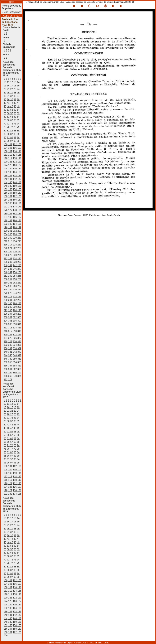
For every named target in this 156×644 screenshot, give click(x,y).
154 (15, 189)
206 (15, 234)
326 (15, 338)
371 (19, 376)
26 (8, 93)
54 (18, 110)
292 (6, 310)
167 (19, 200)
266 (15, 286)
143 (19, 179)
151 (19, 186)
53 (15, 110)
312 (6, 328)
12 (12, 82)
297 (10, 314)
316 (6, 331)
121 (10, 162)
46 (8, 106)
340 (6, 352)
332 (6, 345)
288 (6, 307)
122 (15, 162)
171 (19, 203)
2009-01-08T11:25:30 (99, 643)
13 (15, 82)
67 (12, 120)
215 (19, 241)
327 (19, 338)
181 (10, 214)
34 (18, 96)
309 (10, 324)
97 (12, 141)
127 (19, 165)
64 (18, 117)
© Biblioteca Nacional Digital (60, 643)
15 (5, 86)
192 (6, 224)
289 (10, 307)
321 (10, 335)
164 (6, 200)
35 (5, 99)
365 (10, 373)
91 (8, 138)
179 (19, 210)
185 (10, 217)
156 (6, 193)
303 (19, 317)
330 (15, 341)
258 (15, 279)
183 (19, 214)
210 (15, 238)
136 (6, 176)
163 (19, 196)
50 (5, 110)
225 (10, 252)
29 (18, 93)
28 (15, 93)
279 (19, 297)
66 (8, 120)
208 (6, 238)
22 (12, 89)
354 (15, 362)
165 (10, 200)
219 (19, 245)
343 (19, 352)
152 (6, 189)
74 (18, 124)
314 (15, 328)
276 (6, 297)
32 (12, 96)
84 (18, 131)
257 (10, 279)
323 (19, 335)
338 (15, 348)
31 (8, 96)
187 (19, 217)
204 (6, 234)
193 (10, 224)
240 (6, 265)
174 (15, 207)
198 (15, 227)
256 (6, 279)
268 (6, 290)
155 (19, 189)
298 (15, 314)
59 (18, 113)
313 (10, 328)
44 (18, 103)
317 (10, 331)
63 (15, 117)
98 (15, 141)
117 (10, 158)
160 (6, 196)
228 (6, 255)
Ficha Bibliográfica (12, 12)
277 (10, 297)
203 (19, 231)
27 (12, 93)
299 (19, 314)
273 (10, 293)
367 (19, 373)
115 (19, 155)
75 (5, 127)
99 (18, 141)
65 (5, 120)
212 (6, 241)
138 (15, 176)
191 (19, 220)
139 (19, 176)
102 (15, 144)
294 (15, 310)
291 (19, 307)
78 (15, 127)
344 (6, 355)
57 (12, 113)
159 (19, 193)
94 (18, 138)
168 (6, 203)
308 (6, 324)
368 (6, 376)
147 (19, 182)
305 (10, 321)
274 (15, 293)
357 (10, 366)
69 (18, 120)
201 (10, 231)
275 (19, 293)
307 (19, 321)
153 (10, 189)
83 (15, 131)
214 (15, 241)
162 (15, 196)
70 (5, 124)
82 (12, 131)
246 (15, 269)
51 (8, 110)
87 (12, 134)
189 (10, 220)
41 (8, 103)
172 (6, 207)
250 (15, 272)
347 (19, 355)
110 (15, 151)
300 (6, 317)
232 (6, 259)
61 (8, 117)
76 (8, 127)
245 (10, 269)
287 (19, 303)
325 (10, 338)
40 (5, 103)
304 (6, 321)
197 (10, 227)
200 (6, 231)
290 (15, 307)
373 (10, 380)
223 (19, 248)
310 (15, 324)
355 (19, 362)
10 (5, 82)
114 (15, 155)
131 (19, 169)
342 (15, 352)
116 (6, 158)
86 (8, 134)
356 (6, 366)
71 (8, 124)
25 (5, 93)
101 (10, 144)
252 (6, 276)
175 (19, 207)
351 (19, 359)
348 (6, 359)
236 (6, 262)
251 (19, 272)
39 (18, 99)
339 (19, 348)
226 (15, 252)
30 (5, 96)
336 (6, 348)
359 (19, 366)
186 (15, 217)
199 (19, 227)
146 (15, 182)
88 (15, 134)
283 (19, 300)
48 (15, 106)
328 (6, 341)
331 (19, 341)
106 (15, 148)
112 (6, 155)
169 (10, 203)
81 (8, 131)
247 (19, 269)
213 (10, 241)
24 (18, 89)
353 (10, 362)
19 (18, 86)
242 (15, 265)
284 (6, 303)
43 (15, 103)
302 (15, 317)
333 (10, 345)
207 (19, 234)
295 (19, 310)
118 (15, 158)
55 (5, 113)
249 (10, 272)
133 (10, 172)
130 (15, 169)
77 (12, 127)
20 (5, 89)
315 (19, 328)
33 (15, 96)
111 (19, 151)
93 (15, 138)
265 (10, 286)
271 (19, 290)
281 (10, 300)
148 (6, 186)
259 (19, 279)
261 (10, 283)
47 (12, 106)
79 (18, 127)
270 (15, 290)
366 (15, 373)
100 (6, 144)
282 (15, 300)
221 (10, 248)
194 (15, 224)
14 (18, 82)
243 (19, 265)
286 (15, 303)
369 (10, 376)
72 (12, 124)
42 (12, 103)
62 (12, 117)
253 (10, 276)
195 (19, 224)
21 (8, 89)
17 (12, 86)
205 (10, 234)
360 (6, 369)
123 (19, 162)
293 (10, 310)
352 (6, 362)
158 (15, 193)
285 (10, 303)
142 (15, 179)
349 (10, 359)
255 (19, 276)
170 (15, 203)
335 (19, 345)
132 (6, 172)
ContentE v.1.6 (81, 643)
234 (15, 259)
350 (15, 359)
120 (6, 162)
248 (6, 272)
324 (6, 338)
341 (10, 352)
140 (6, 179)
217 (10, 245)
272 (6, 293)
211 (19, 238)
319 (19, 331)
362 (15, 369)
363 (19, 369)
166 (15, 200)
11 (8, 82)
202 (15, 231)
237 (10, 262)
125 (10, 165)
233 (10, 259)
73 (15, 124)
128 (6, 169)
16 (8, 86)
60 (5, 117)
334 (15, 345)
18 (15, 86)
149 (10, 186)
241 (10, 265)
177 (10, 210)
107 (19, 148)
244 (6, 269)
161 (10, 196)
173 (10, 207)
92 (12, 138)
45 (5, 106)
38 (15, 99)
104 (6, 148)
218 (15, 245)
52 (12, 110)
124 (6, 165)
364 (6, 373)
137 (10, 176)
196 (6, 227)
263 (19, 283)
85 (5, 134)
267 (19, 286)
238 (15, 262)
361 (10, 369)
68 (15, 120)
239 (19, 262)
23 (15, 89)
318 (15, 331)
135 (19, 172)
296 (6, 314)
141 (10, 179)
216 (6, 245)
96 (8, 141)
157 (10, 193)
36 (8, 99)
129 (10, 169)
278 (15, 297)
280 (6, 300)
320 (6, 335)
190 (15, 220)
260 (6, 283)
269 (10, 290)
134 (15, 172)
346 (15, 355)
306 (15, 321)
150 (15, 186)
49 (18, 106)
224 (6, 252)
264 (6, 286)
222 (15, 248)
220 (6, 248)
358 (15, 366)
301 (10, 317)
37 (12, 99)
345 (10, 355)
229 (10, 255)
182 (15, 214)
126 (15, 165)
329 (10, 341)
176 (6, 210)
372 (6, 380)
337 (10, 348)
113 (10, 155)
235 (19, 259)
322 (15, 335)
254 (15, 276)
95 (5, 141)
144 (6, 182)
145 (10, 182)
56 (8, 113)
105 (10, 148)
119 (19, 158)
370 (15, 376)
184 (6, 217)
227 (19, 252)
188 (6, 220)
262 (15, 283)
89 (18, 134)
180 (6, 214)
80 (5, 131)
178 (15, 210)
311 (19, 324)
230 (15, 255)
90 (5, 138)
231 (19, 255)
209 (10, 238)
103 (19, 144)
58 (15, 113)
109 (10, 151)
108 (6, 151)
